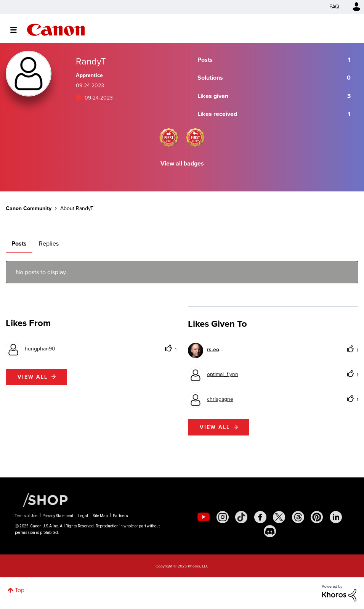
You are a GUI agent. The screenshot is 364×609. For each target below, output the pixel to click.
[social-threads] (298, 517)
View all (33, 377)
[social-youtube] (204, 517)
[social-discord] (270, 531)
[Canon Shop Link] (42, 500)
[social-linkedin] (336, 517)
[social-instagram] (223, 517)
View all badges (182, 163)
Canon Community (56, 30)
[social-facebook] (260, 517)
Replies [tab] (49, 243)
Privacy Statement (58, 516)
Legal (83, 516)
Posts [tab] (19, 243)
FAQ (334, 7)
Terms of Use (26, 516)
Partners (120, 516)
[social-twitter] (279, 517)
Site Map (100, 516)
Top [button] (20, 590)
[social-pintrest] (317, 517)
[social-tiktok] (241, 517)
